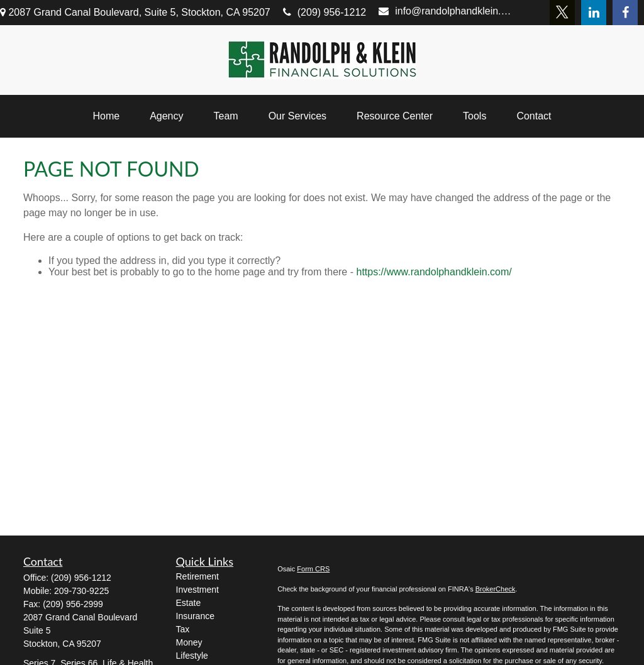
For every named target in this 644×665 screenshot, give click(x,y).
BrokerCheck (496, 589)
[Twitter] (562, 13)
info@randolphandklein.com (447, 11)
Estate (189, 603)
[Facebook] (625, 13)
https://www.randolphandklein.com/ (434, 272)
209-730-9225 (81, 591)
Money (189, 642)
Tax (183, 629)
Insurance (195, 616)
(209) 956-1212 (325, 12)
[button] (106, 116)
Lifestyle (192, 656)
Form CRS (313, 569)
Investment (197, 590)
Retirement (197, 576)
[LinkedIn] (594, 13)
